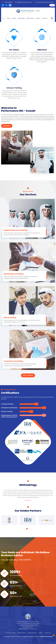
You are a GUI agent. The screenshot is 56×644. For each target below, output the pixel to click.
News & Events (30, 18)
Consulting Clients (10, 633)
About (9, 18)
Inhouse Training (7, 411)
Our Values (14, 50)
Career (40, 633)
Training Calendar (7, 404)
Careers (38, 18)
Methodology (21, 18)
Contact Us (44, 18)
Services (14, 18)
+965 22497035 (8, 2)
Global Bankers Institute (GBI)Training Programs (9, 416)
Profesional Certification (9, 408)
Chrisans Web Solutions (46, 637)
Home (4, 18)
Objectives (42, 50)
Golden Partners (32, 633)
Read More (28, 500)
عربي (52, 5)
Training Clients (22, 633)
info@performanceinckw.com (24, 2)
